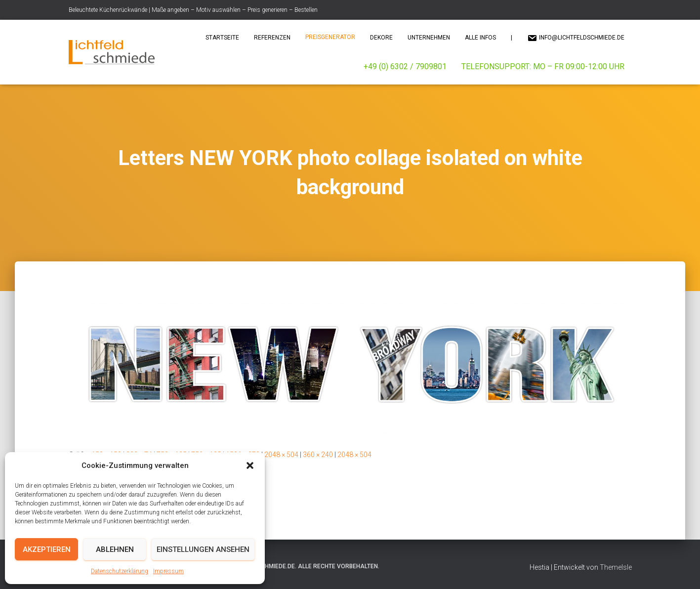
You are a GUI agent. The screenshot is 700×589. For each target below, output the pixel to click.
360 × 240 (318, 455)
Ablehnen (115, 549)
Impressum (168, 571)
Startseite (222, 38)
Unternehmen (429, 38)
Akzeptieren (47, 549)
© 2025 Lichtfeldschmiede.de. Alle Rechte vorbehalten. (293, 566)
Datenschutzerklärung (120, 571)
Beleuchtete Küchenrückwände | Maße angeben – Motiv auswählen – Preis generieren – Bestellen (193, 10)
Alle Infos (480, 38)
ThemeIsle (616, 567)
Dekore (381, 38)
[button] (250, 465)
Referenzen (272, 38)
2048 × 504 (281, 455)
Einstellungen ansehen (203, 549)
